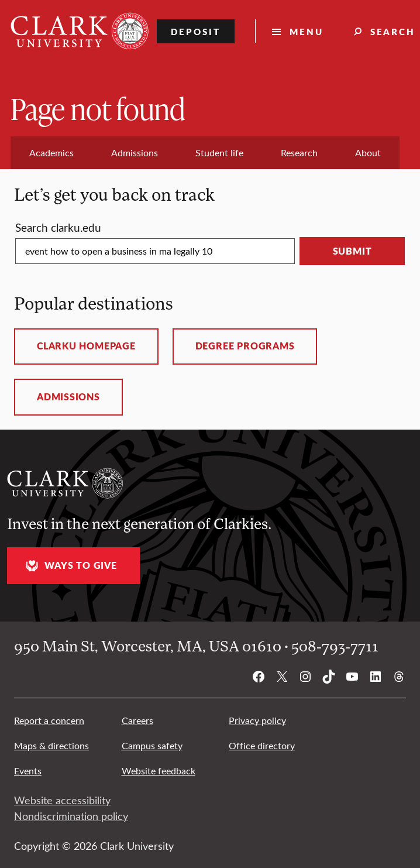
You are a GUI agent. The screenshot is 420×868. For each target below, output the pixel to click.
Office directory (262, 745)
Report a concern (49, 720)
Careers (137, 720)
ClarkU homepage (86, 346)
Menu (307, 31)
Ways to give (70, 566)
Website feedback (159, 771)
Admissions (68, 397)
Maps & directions (51, 745)
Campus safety (152, 745)
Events (28, 771)
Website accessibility (62, 800)
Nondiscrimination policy (71, 816)
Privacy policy (257, 720)
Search (58, 227)
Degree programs (245, 346)
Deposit (196, 31)
